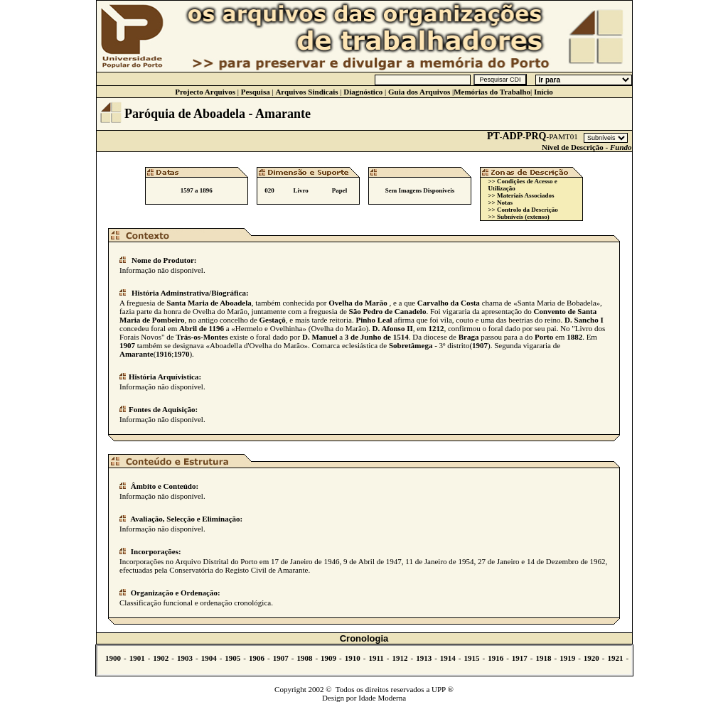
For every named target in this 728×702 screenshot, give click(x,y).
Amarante (136, 354)
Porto (544, 337)
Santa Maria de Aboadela (209, 303)
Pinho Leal (374, 320)
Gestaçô (273, 320)
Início (544, 92)
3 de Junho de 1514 (377, 337)
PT (493, 136)
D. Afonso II (393, 328)
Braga (469, 337)
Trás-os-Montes (202, 337)
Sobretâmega (411, 345)
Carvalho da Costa (449, 303)
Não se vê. (364, 660)
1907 (127, 345)
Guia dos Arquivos (419, 92)
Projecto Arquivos (205, 92)
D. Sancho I (584, 320)
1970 (181, 354)
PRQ (536, 136)
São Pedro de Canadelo (388, 311)
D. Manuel (320, 337)
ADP (513, 136)
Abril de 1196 (202, 328)
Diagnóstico (363, 92)
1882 (574, 337)
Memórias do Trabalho (492, 92)
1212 (436, 328)
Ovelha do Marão (358, 303)
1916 (164, 354)
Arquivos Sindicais (306, 92)
